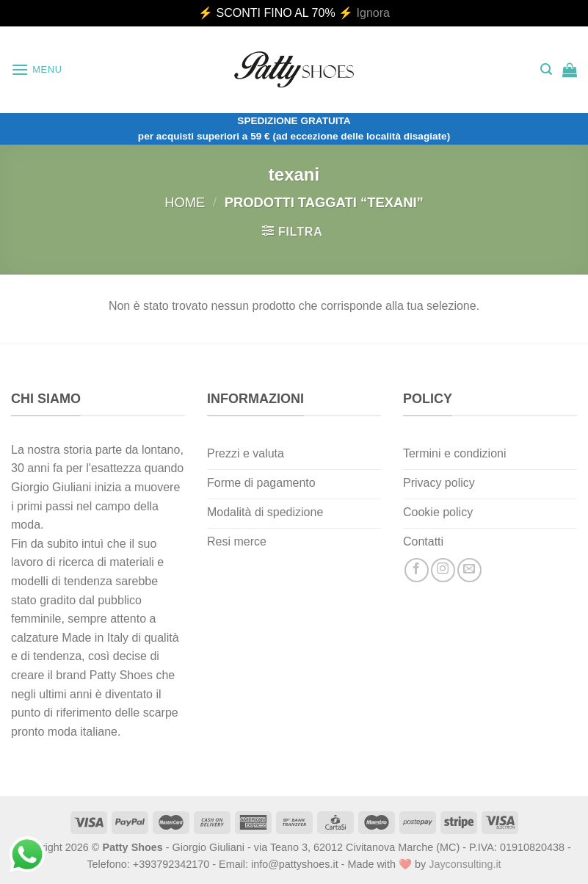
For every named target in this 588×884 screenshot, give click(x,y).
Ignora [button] (373, 13)
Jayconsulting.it (465, 864)
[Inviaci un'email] (469, 570)
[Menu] (37, 69)
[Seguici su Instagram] (443, 570)
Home (185, 202)
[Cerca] (546, 69)
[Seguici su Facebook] (417, 570)
